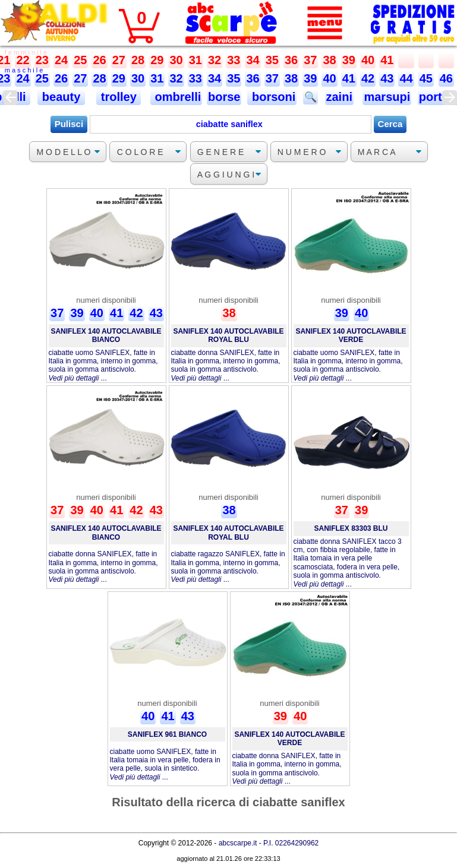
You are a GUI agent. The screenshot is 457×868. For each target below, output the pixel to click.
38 (329, 60)
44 (406, 78)
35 (272, 60)
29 (157, 60)
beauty (61, 97)
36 (291, 60)
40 (368, 60)
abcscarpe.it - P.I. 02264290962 (269, 843)
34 (253, 60)
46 (446, 78)
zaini (339, 97)
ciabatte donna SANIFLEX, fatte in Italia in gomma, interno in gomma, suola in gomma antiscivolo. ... (226, 365)
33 (234, 60)
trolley (119, 97)
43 (387, 78)
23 (42, 60)
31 (196, 60)
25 (80, 60)
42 (368, 78)
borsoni (272, 97)
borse (224, 97)
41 (387, 60)
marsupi (387, 97)
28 (138, 60)
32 (215, 60)
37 (310, 60)
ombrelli (176, 97)
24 (61, 60)
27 (119, 60)
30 (176, 60)
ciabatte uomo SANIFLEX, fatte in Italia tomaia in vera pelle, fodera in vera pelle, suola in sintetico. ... (165, 764)
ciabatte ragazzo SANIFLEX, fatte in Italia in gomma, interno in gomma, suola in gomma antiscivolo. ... (228, 567)
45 (426, 78)
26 (99, 60)
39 (349, 60)
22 (23, 60)
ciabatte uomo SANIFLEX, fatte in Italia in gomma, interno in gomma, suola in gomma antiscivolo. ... (103, 365)
